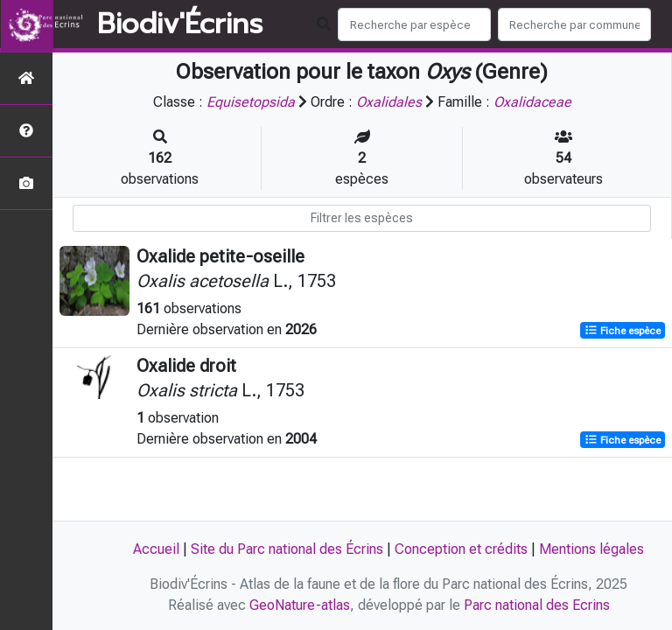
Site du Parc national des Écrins (287, 549)
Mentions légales (591, 549)
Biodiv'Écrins (180, 24)
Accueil (156, 549)
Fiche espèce (623, 331)
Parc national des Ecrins (537, 605)
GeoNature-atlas (300, 605)
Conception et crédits (461, 549)
